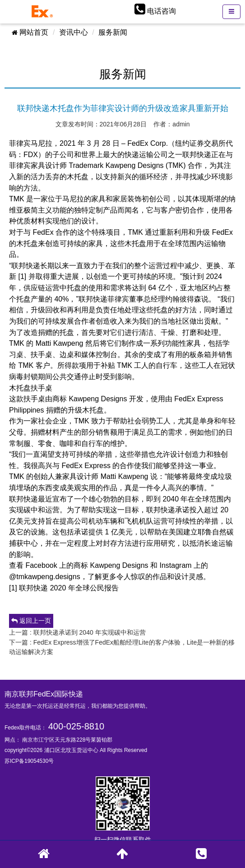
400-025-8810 (76, 726)
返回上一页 (31, 621)
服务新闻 (113, 32)
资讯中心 (74, 32)
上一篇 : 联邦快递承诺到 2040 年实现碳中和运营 (77, 632)
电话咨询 (162, 11)
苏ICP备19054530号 (29, 761)
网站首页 (30, 32)
